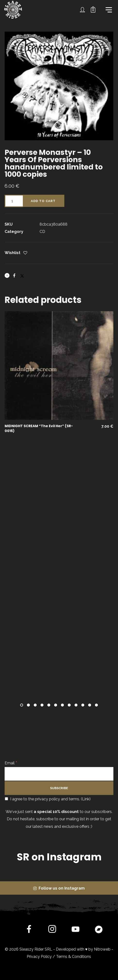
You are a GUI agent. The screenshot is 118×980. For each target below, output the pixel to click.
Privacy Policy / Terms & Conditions (59, 957)
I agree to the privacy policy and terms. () (48, 799)
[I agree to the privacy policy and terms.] (6, 799)
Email (11, 763)
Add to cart (43, 201)
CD (42, 232)
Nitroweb (102, 949)
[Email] (59, 774)
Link (86, 799)
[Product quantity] (14, 201)
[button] (106, 39)
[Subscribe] (59, 788)
